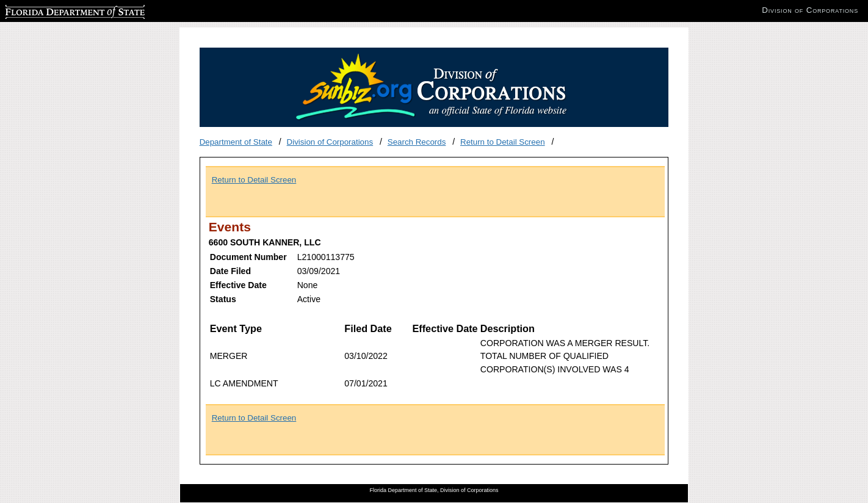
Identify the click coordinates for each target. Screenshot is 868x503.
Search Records (417, 142)
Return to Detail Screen (503, 142)
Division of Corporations (330, 142)
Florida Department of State (55, 10)
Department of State (236, 142)
